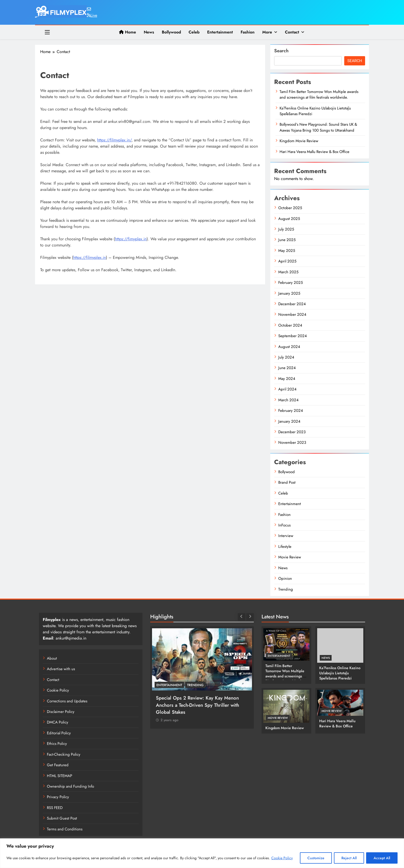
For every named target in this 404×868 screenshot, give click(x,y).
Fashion (248, 32)
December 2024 (292, 304)
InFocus (284, 525)
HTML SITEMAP (60, 776)
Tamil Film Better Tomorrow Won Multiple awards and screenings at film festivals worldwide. (319, 95)
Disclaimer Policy (61, 712)
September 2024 (293, 336)
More (267, 32)
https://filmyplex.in (90, 257)
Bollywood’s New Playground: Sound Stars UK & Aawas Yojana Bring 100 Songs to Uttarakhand (318, 127)
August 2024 (289, 347)
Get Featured (58, 765)
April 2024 (287, 389)
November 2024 (292, 314)
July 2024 (286, 357)
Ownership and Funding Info (70, 786)
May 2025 (287, 251)
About (52, 658)
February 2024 (291, 411)
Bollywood (171, 32)
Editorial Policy (59, 733)
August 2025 (289, 219)
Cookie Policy (282, 858)
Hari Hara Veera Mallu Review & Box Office (314, 152)
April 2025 (287, 261)
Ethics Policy (57, 744)
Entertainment (220, 32)
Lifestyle (285, 547)
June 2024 (287, 368)
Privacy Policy (58, 797)
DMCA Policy (58, 722)
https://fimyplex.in (131, 239)
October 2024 (290, 325)
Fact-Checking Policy (64, 754)
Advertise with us (61, 669)
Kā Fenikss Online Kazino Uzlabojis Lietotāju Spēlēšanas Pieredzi (315, 111)
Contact (292, 32)
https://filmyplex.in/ (114, 140)
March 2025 (288, 272)
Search (281, 51)
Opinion (285, 578)
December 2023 (292, 432)
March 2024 (288, 400)
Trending (286, 589)
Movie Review (290, 557)
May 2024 (287, 379)
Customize (316, 858)
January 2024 (289, 421)
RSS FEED (55, 808)
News (149, 32)
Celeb (194, 32)
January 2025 (289, 293)
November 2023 (292, 442)
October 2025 (290, 208)
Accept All (382, 858)
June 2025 (287, 240)
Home (128, 32)
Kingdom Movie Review (299, 141)
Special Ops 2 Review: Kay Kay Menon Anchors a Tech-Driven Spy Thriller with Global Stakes (197, 705)
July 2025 (286, 229)
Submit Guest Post (62, 818)
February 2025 (291, 283)
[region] (202, 853)
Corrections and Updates (67, 701)
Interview (286, 536)
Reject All (349, 858)
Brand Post (287, 482)
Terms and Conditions (65, 829)
